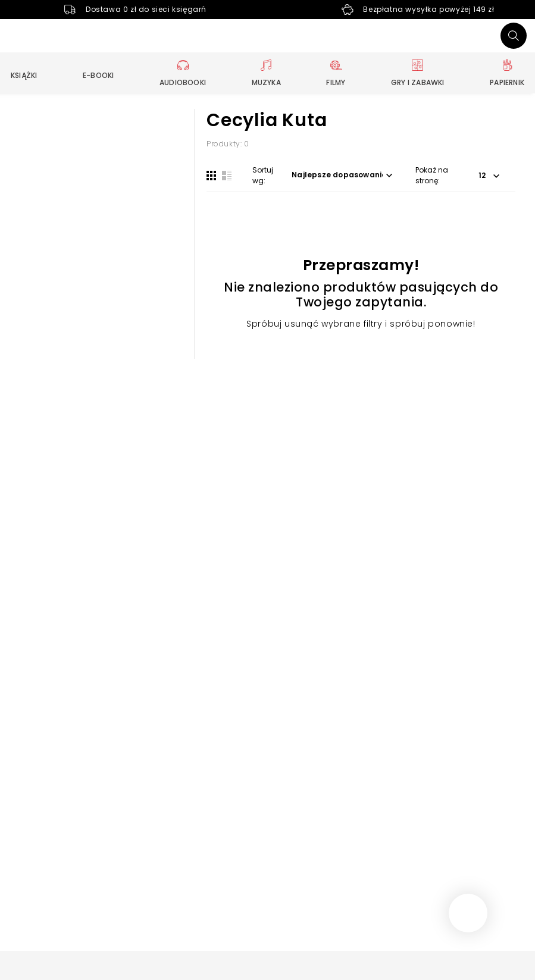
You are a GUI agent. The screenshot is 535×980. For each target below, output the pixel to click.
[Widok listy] (227, 176)
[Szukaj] (514, 36)
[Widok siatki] (211, 176)
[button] (344, 176)
